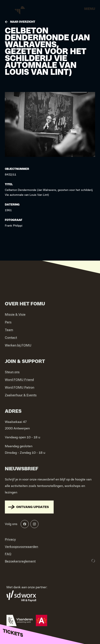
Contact (11, 338)
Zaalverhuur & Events (21, 395)
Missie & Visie (15, 315)
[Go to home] (20, 10)
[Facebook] (25, 524)
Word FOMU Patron (20, 387)
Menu (90, 9)
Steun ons (12, 372)
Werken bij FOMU (18, 345)
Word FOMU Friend (19, 380)
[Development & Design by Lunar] (93, 561)
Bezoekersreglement (20, 561)
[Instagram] (34, 524)
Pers (8, 322)
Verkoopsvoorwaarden (21, 547)
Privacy (10, 539)
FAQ (8, 554)
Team (9, 330)
